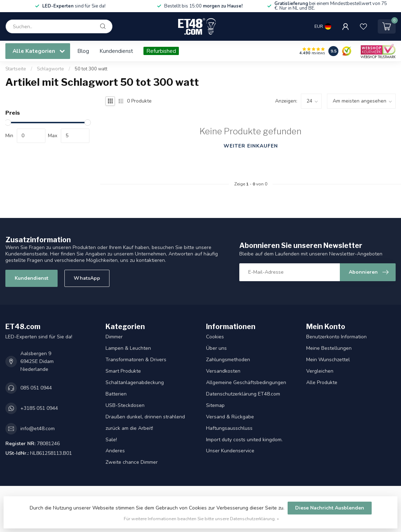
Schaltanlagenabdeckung (135, 382)
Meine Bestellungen (329, 348)
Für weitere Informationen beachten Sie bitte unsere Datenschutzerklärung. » (201, 519)
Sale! (111, 440)
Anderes (115, 451)
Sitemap (215, 405)
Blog (83, 51)
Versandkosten (223, 371)
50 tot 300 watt (91, 69)
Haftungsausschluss (229, 428)
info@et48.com (38, 429)
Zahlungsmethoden (228, 360)
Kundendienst (116, 51)
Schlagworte (50, 69)
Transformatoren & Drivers (136, 360)
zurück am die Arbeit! (129, 428)
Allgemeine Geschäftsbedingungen (246, 382)
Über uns (216, 348)
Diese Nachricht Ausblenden (330, 508)
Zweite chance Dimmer (132, 462)
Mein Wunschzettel (328, 360)
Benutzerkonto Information (336, 337)
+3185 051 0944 (39, 408)
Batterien (116, 394)
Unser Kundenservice (230, 451)
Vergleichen (320, 371)
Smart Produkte (123, 371)
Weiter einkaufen (251, 146)
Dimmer (114, 337)
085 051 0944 (36, 388)
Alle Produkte (322, 382)
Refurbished (161, 51)
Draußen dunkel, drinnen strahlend (145, 417)
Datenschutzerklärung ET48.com (243, 394)
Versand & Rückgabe (230, 417)
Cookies (215, 337)
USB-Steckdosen (125, 405)
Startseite (16, 69)
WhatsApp (87, 278)
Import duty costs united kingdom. (244, 440)
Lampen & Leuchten (128, 348)
